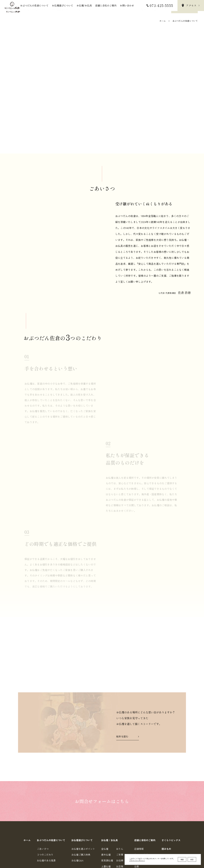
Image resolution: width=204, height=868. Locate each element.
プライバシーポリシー (137, 861)
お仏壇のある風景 (46, 790)
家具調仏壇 (107, 790)
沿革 (137, 796)
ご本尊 (120, 784)
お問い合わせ (127, 9)
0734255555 (107, 839)
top (193, 859)
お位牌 (120, 790)
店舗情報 (139, 779)
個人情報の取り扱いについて (149, 845)
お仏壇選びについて (62, 9)
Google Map (68, 827)
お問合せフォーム (149, 839)
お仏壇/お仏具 (84, 9)
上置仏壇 (106, 796)
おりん (120, 779)
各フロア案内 (141, 784)
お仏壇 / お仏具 (110, 770)
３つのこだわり (45, 784)
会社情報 (139, 790)
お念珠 (120, 796)
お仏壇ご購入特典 (81, 784)
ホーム (163, 21)
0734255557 (108, 845)
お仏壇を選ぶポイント (83, 779)
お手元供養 (122, 802)
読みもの (166, 779)
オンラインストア (171, 787)
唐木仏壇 (106, 784)
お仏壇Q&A (77, 790)
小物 (118, 808)
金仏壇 (105, 779)
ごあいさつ (43, 779)
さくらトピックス (171, 770)
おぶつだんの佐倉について (34, 9)
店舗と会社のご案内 (106, 9)
